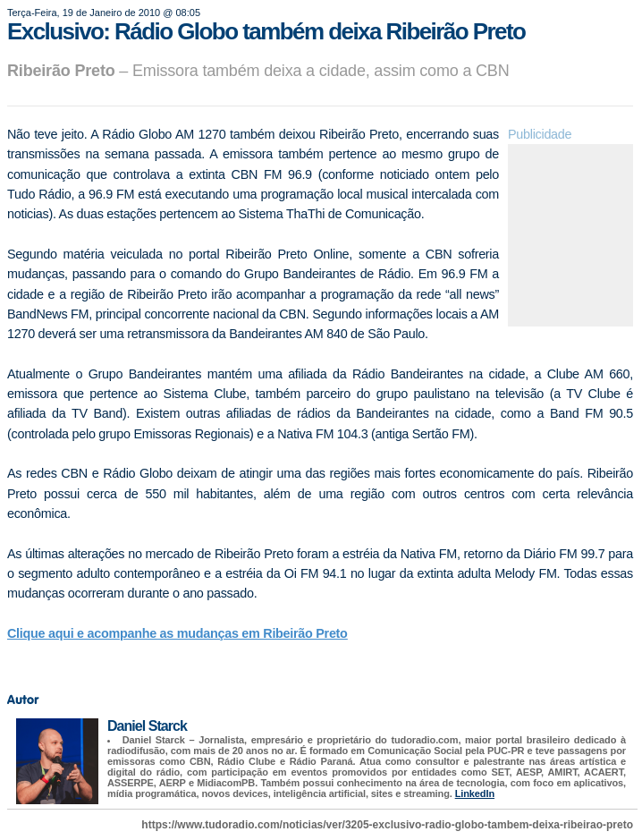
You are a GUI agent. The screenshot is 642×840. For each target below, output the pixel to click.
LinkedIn (475, 793)
